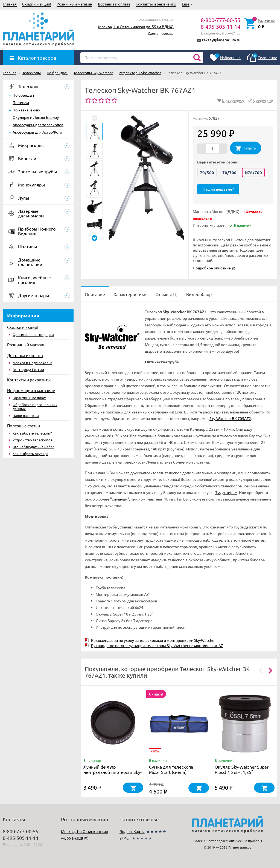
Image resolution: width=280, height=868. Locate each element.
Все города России (28, 370)
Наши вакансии (26, 416)
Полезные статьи (24, 426)
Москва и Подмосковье (32, 363)
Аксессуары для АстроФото (37, 132)
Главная (10, 4)
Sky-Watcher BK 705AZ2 (230, 418)
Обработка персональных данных (35, 407)
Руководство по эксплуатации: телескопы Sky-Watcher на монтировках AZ (157, 645)
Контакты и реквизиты (156, 4)
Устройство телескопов (33, 440)
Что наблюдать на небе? (33, 447)
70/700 (229, 173)
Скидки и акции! (37, 4)
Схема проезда (161, 33)
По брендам (23, 95)
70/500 (207, 173)
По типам (21, 102)
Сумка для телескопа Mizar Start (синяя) (171, 769)
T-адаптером (226, 492)
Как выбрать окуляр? (30, 454)
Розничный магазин (74, 4)
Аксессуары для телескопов (38, 125)
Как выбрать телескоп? (32, 433)
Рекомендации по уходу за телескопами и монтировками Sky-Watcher (153, 640)
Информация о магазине (31, 390)
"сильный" (120, 499)
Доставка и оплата (114, 4)
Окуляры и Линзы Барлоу (36, 117)
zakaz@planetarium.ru (221, 40)
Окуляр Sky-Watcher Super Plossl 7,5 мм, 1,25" (242, 769)
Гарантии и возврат (29, 398)
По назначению (26, 110)
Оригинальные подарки (33, 334)
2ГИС (124, 838)
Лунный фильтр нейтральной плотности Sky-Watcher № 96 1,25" (113, 772)
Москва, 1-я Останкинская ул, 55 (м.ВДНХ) (136, 27)
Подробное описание (212, 268)
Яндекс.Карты (132, 831)
